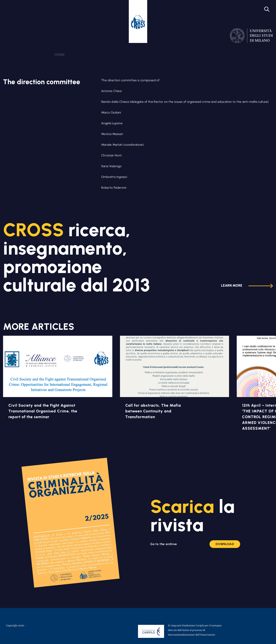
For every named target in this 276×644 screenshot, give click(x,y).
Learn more (247, 286)
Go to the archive (164, 544)
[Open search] (267, 9)
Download (225, 544)
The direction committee (42, 82)
